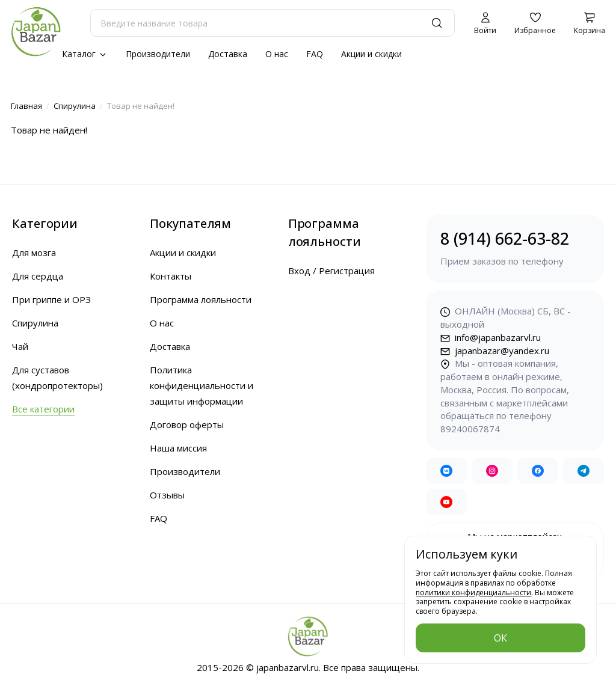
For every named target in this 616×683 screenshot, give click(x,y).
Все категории (43, 409)
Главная (26, 106)
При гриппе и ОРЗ (51, 299)
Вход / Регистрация (331, 271)
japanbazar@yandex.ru (495, 351)
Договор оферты (187, 424)
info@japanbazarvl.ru (491, 337)
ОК (500, 638)
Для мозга (34, 253)
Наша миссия (178, 448)
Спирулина (75, 106)
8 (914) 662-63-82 (515, 248)
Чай (20, 346)
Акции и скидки (371, 54)
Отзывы (167, 495)
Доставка (228, 54)
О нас (277, 54)
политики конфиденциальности (473, 593)
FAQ (315, 54)
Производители (158, 54)
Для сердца (38, 276)
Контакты (171, 276)
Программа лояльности (201, 299)
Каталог (85, 54)
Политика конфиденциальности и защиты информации (202, 385)
